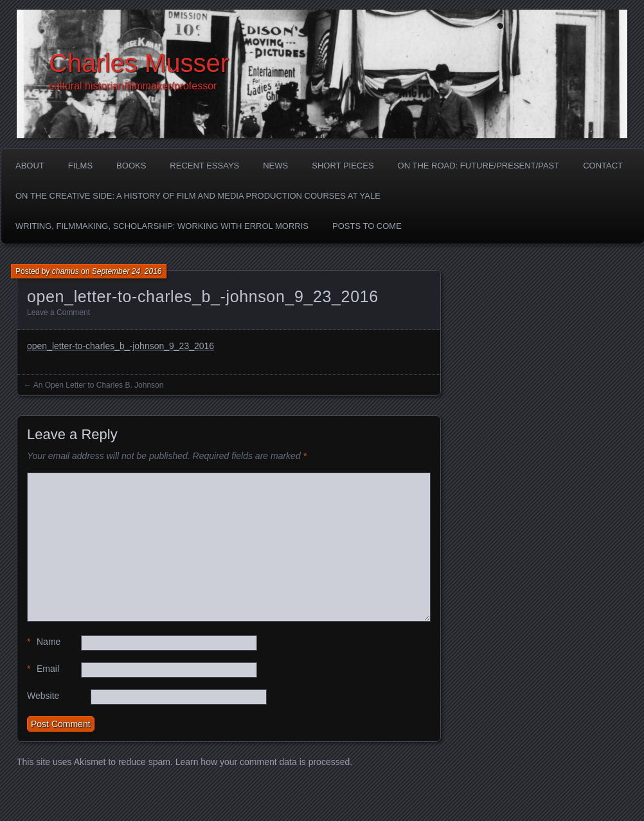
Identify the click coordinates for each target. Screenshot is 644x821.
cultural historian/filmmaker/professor (133, 86)
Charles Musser (139, 63)
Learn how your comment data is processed (263, 762)
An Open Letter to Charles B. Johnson (99, 385)
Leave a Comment (58, 312)
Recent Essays (204, 166)
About (30, 166)
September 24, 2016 (127, 271)
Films (80, 166)
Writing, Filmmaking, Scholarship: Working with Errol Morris (162, 226)
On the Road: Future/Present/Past (479, 166)
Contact (603, 166)
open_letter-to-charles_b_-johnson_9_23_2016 (121, 346)
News (275, 166)
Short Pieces (343, 166)
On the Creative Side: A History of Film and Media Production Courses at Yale (198, 196)
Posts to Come (367, 226)
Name (44, 642)
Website (43, 696)
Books (131, 166)
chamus (66, 271)
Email (43, 669)
